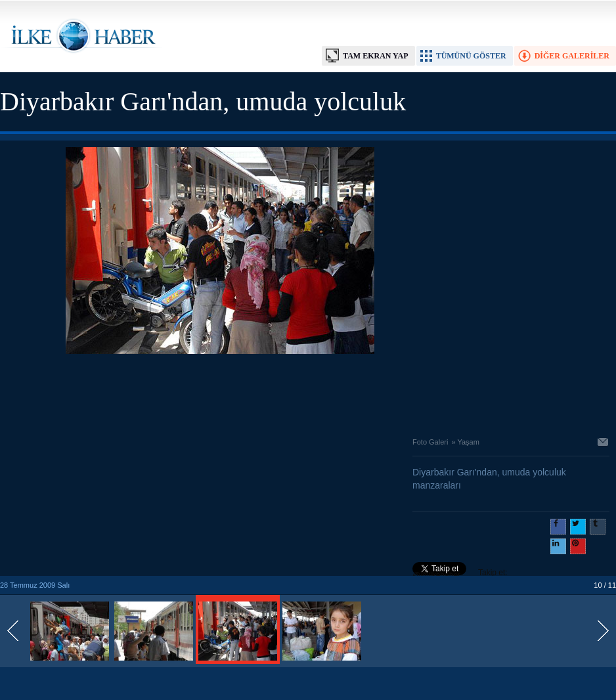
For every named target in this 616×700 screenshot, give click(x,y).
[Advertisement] (220, 392)
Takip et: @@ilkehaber (460, 574)
